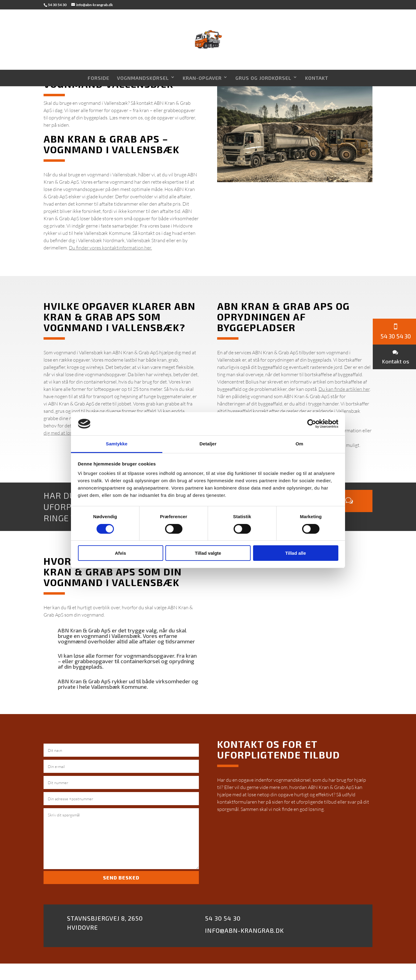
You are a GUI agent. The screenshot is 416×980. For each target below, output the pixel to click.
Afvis (120, 553)
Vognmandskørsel (143, 78)
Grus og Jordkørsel (263, 78)
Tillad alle (295, 553)
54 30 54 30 (223, 918)
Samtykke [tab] (117, 444)
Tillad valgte (208, 553)
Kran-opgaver (202, 78)
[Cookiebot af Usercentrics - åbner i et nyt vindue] (312, 424)
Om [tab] (299, 444)
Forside (99, 78)
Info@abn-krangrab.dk (244, 930)
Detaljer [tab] (208, 444)
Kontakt (317, 78)
